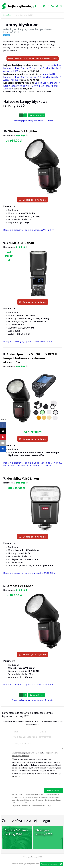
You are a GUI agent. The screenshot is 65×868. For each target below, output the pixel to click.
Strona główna (7, 15)
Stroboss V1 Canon (20, 586)
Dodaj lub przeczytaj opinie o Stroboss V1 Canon (28, 685)
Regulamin (50, 753)
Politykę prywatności (21, 756)
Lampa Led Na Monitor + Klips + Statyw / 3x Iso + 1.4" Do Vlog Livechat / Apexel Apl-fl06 (32, 68)
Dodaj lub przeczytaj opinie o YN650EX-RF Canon (28, 341)
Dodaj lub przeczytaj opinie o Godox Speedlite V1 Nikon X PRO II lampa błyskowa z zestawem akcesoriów (32, 464)
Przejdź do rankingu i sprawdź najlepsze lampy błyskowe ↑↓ (33, 58)
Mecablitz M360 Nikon (23, 478)
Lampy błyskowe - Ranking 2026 (24, 15)
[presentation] (30, 783)
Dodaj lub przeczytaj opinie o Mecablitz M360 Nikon (30, 573)
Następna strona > (37, 115)
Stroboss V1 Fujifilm (23, 131)
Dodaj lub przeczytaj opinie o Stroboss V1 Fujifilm (29, 230)
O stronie (15, 864)
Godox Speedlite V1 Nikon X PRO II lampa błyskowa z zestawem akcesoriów (30, 358)
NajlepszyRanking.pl (31, 857)
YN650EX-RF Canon (20, 243)
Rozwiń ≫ (16, 776)
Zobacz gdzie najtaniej (33, 200)
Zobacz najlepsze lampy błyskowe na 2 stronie (33, 121)
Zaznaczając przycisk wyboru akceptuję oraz (35, 754)
